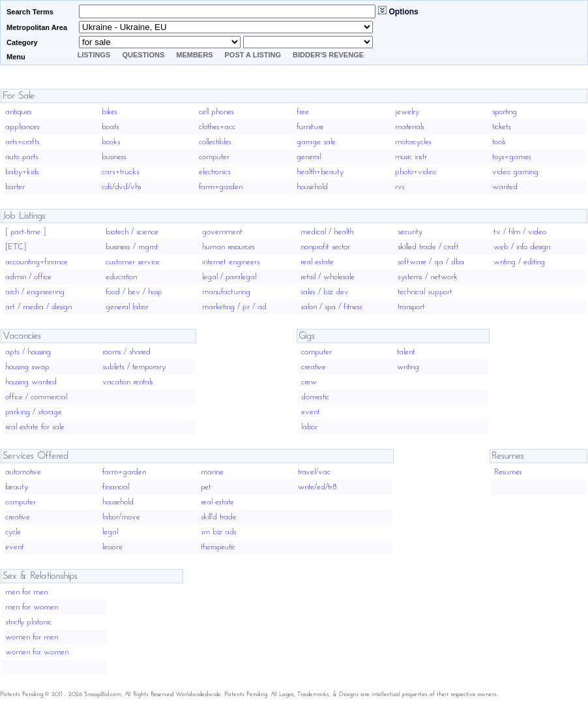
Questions (143, 55)
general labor (127, 307)
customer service (133, 262)
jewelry (407, 112)
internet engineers (231, 262)
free (303, 112)
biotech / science (132, 232)
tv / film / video (520, 232)
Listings (94, 55)
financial (116, 487)
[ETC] (16, 247)
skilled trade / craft (428, 247)
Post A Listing (253, 55)
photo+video (416, 172)
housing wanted (31, 382)
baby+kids (22, 172)
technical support (425, 292)
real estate (317, 262)
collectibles (215, 142)
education (121, 277)
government (222, 232)
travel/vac (314, 472)
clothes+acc (217, 127)
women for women (37, 652)
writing (408, 367)
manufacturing (226, 292)
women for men (32, 637)
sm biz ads (219, 532)
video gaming (515, 172)
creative (314, 367)
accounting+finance (37, 262)
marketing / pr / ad (234, 307)
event (311, 412)
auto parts (22, 157)
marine (212, 472)
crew (309, 382)
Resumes (508, 472)
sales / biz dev (325, 292)
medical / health (327, 232)
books (111, 142)
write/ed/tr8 (317, 487)
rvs (400, 187)
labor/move (121, 517)
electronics (215, 172)
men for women (32, 607)
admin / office (28, 277)
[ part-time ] (25, 232)
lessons (112, 547)
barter (15, 187)
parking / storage (34, 412)
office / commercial (36, 397)
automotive (23, 472)
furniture (310, 127)
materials (410, 127)
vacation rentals (128, 382)
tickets (502, 127)
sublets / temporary (134, 367)
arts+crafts (22, 142)
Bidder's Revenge (328, 55)
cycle (13, 532)
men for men (26, 592)
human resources (228, 247)
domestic (315, 397)
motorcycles (413, 142)
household (312, 187)
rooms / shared (126, 352)
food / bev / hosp (134, 292)
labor (309, 427)
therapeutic (218, 547)
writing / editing (519, 262)
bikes (110, 112)
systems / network (428, 277)
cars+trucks (121, 172)
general (309, 157)
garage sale (316, 142)
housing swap (27, 367)
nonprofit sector (325, 247)
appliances (22, 127)
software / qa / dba (431, 262)
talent (406, 352)
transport (411, 307)
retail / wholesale (328, 277)
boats (110, 127)
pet (206, 487)
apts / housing (28, 352)
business (114, 157)
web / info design (522, 247)
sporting (505, 112)
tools (499, 142)
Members (194, 55)
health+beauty (320, 172)
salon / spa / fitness (331, 307)
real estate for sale (35, 427)
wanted (505, 187)
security (410, 232)
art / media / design (38, 307)
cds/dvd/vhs (122, 187)
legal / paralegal (229, 277)
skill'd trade (219, 517)
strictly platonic (28, 622)
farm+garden (221, 187)
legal (110, 532)
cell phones (216, 112)
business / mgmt (132, 247)
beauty (17, 487)
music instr (411, 157)
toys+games (512, 157)
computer (214, 157)
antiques (19, 112)
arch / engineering (35, 292)
